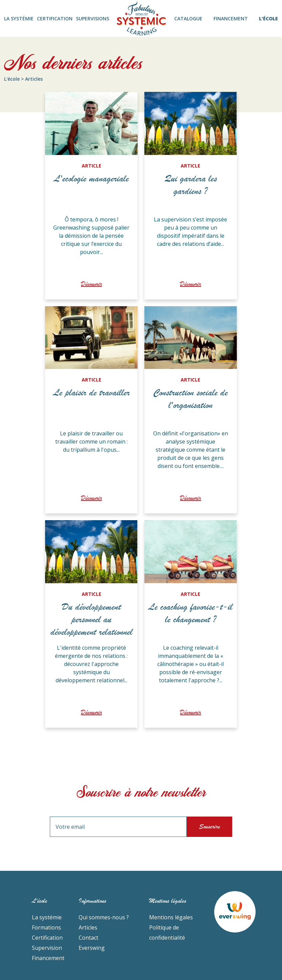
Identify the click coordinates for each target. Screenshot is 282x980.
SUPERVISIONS (93, 18)
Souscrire (209, 827)
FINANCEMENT (231, 18)
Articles (88, 927)
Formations (46, 927)
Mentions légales (171, 917)
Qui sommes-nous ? (104, 917)
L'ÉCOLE (268, 18)
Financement (48, 958)
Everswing (92, 948)
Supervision (47, 948)
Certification (47, 938)
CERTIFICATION (55, 18)
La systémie (47, 917)
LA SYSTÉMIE (19, 18)
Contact (88, 938)
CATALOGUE (188, 18)
